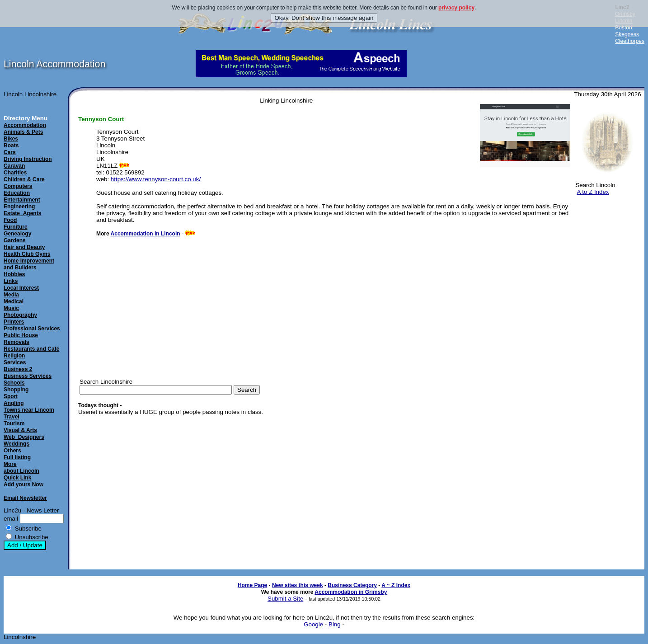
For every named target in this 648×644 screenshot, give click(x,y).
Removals (16, 342)
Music (11, 308)
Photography (20, 315)
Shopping (16, 390)
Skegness (627, 34)
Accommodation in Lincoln (146, 234)
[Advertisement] (607, 345)
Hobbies (14, 274)
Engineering (19, 207)
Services (15, 362)
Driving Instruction (28, 159)
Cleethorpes (630, 41)
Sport (11, 396)
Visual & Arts (20, 430)
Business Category (352, 585)
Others (12, 451)
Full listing (17, 457)
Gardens (15, 240)
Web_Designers (24, 437)
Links (11, 281)
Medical (14, 301)
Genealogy (17, 234)
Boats (11, 146)
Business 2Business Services (28, 373)
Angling (14, 403)
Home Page (252, 585)
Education (17, 193)
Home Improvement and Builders (29, 264)
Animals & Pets (23, 132)
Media (11, 295)
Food (10, 220)
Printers (14, 322)
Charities (15, 173)
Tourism (14, 423)
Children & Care (24, 179)
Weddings (16, 444)
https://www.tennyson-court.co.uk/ (156, 179)
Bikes (11, 139)
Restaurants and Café (31, 349)
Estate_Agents (22, 213)
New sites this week (298, 585)
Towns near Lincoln (29, 410)
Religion (14, 356)
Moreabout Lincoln (21, 468)
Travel (12, 417)
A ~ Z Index (396, 585)
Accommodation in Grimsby (351, 592)
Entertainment (22, 200)
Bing (335, 624)
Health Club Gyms (27, 254)
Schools (14, 383)
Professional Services (32, 329)
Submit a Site (285, 599)
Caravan (14, 166)
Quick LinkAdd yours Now (23, 481)
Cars (10, 152)
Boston (623, 28)
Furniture (16, 227)
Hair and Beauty (24, 247)
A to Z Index (593, 192)
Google (313, 624)
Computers (18, 186)
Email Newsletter (25, 498)
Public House (21, 335)
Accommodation (25, 125)
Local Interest (21, 288)
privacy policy (456, 8)
